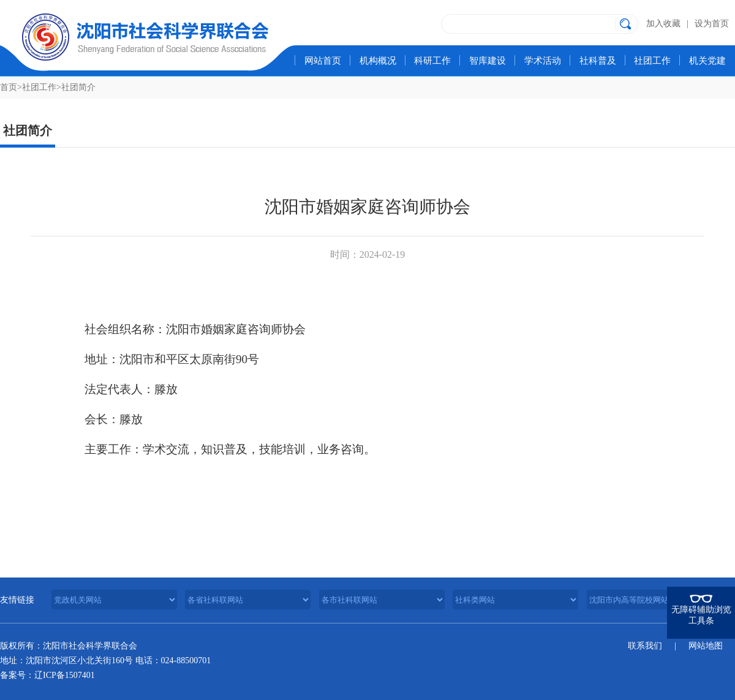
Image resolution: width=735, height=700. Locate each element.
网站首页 (323, 61)
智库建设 (488, 61)
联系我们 (645, 646)
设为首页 (712, 24)
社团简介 (78, 87)
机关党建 (707, 61)
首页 (9, 87)
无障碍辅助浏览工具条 (701, 615)
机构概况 (378, 61)
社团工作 (652, 61)
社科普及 (598, 61)
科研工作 (432, 61)
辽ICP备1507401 (65, 675)
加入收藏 (663, 24)
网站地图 (706, 646)
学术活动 (543, 61)
